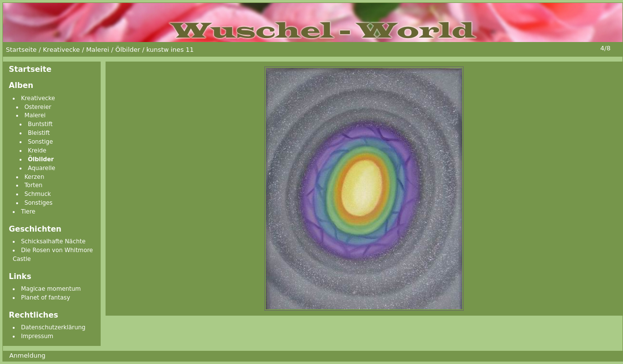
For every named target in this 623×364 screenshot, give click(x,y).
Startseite (30, 69)
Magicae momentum (51, 289)
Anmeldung (27, 355)
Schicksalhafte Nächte (53, 241)
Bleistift (39, 133)
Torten (33, 185)
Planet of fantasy (46, 298)
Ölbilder (41, 159)
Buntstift (40, 124)
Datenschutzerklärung (53, 327)
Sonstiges (39, 203)
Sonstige (40, 142)
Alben (21, 86)
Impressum (37, 336)
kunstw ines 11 (170, 50)
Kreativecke (38, 98)
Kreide (37, 150)
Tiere (28, 212)
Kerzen (34, 177)
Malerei (35, 115)
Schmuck (38, 194)
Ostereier (38, 107)
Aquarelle (42, 168)
